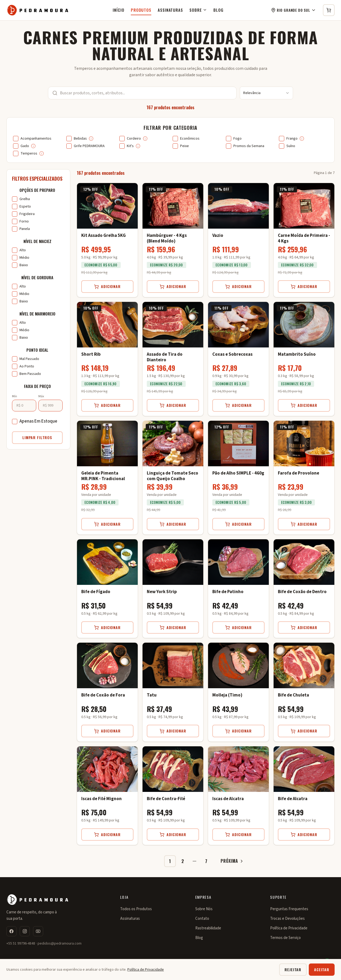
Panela (25, 229)
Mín (15, 396)
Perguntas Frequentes (289, 909)
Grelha (25, 199)
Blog (218, 10)
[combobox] (266, 93)
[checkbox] (16, 139)
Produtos (141, 10)
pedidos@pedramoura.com (60, 943)
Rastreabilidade (208, 928)
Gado (25, 146)
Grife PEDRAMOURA (89, 146)
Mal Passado (29, 359)
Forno (24, 221)
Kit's (130, 146)
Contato (202, 919)
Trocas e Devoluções (287, 919)
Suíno (291, 146)
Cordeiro (134, 139)
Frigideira (27, 214)
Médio (24, 258)
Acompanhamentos (36, 139)
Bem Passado (30, 374)
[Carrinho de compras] (329, 10)
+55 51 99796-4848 (21, 943)
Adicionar (107, 286)
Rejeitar (293, 969)
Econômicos (190, 139)
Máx (41, 396)
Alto (23, 250)
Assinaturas (170, 10)
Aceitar (322, 969)
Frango (292, 139)
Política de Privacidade (289, 928)
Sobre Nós (204, 909)
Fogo (238, 139)
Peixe (184, 146)
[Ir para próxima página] (230, 861)
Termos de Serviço (285, 938)
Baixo (24, 265)
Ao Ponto (27, 366)
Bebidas (80, 139)
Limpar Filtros (37, 437)
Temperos (29, 153)
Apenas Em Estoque (38, 421)
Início (118, 10)
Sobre (198, 10)
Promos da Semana (249, 146)
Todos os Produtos (136, 909)
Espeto (25, 206)
